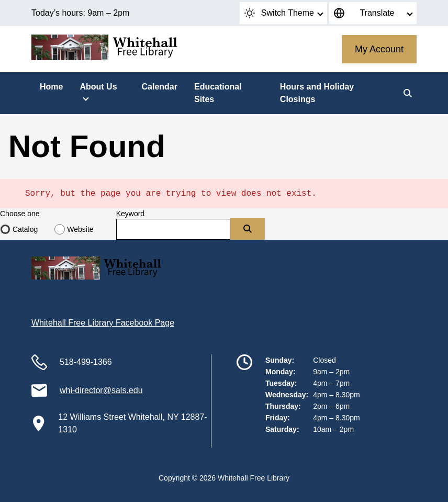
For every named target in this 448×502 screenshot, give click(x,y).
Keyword (130, 214)
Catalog (25, 229)
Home (51, 87)
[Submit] (248, 229)
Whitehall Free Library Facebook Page (103, 323)
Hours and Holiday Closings (317, 93)
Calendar (159, 87)
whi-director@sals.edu (101, 390)
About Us (98, 87)
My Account (379, 49)
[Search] (408, 93)
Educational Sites (218, 93)
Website (80, 229)
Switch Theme (279, 13)
